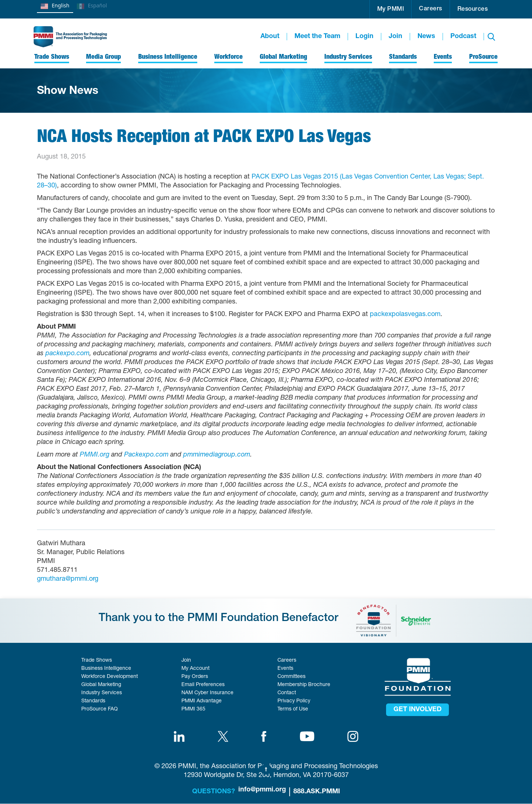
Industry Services (102, 693)
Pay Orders (195, 677)
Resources (473, 10)
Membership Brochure (304, 685)
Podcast (463, 37)
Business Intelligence (106, 669)
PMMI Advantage (202, 701)
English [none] (55, 6)
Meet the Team (317, 37)
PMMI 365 (193, 709)
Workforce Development (110, 677)
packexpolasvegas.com (405, 315)
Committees (291, 677)
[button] (391, 9)
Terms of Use (293, 709)
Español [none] (92, 6)
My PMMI (391, 10)
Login (364, 37)
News (426, 37)
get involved (417, 710)
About (270, 37)
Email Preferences (203, 685)
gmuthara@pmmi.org (68, 579)
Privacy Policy (294, 701)
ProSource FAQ (100, 709)
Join (395, 37)
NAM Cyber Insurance (207, 693)
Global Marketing (101, 685)
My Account (195, 669)
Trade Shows (97, 661)
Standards (93, 701)
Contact (287, 693)
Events (285, 669)
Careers (431, 9)
